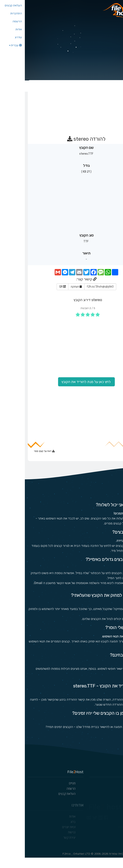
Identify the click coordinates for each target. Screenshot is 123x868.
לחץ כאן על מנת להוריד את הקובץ (62, 391)
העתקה (51, 296)
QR (38, 296)
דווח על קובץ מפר (18, 460)
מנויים (47, 793)
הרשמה (46, 799)
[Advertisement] (61, 115)
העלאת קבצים (42, 804)
